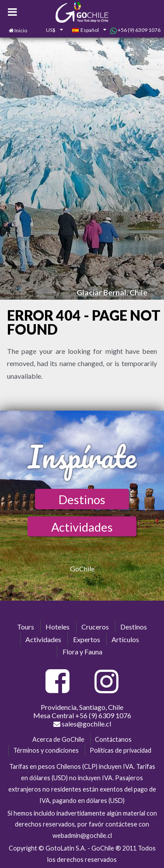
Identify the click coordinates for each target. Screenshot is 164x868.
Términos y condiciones (46, 750)
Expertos (87, 639)
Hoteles (58, 627)
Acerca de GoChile (58, 739)
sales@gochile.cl (82, 724)
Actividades (82, 527)
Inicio (21, 30)
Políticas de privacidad (120, 750)
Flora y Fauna (82, 652)
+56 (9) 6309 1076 (135, 30)
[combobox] (49, 31)
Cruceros (95, 627)
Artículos (125, 639)
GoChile (82, 569)
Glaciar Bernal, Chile (112, 292)
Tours (26, 627)
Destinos (82, 500)
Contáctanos (113, 739)
